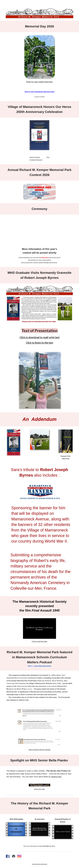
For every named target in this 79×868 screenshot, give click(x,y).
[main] (40, 26)
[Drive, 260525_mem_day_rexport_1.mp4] (39, 229)
